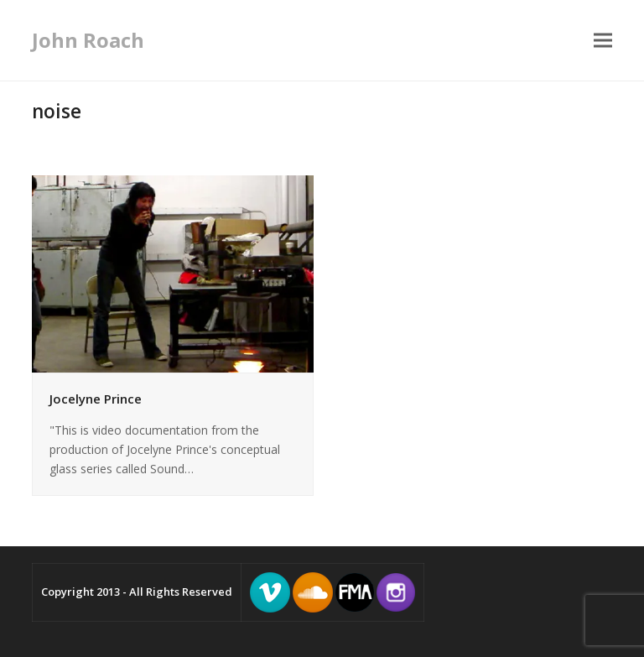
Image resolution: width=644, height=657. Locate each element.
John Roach (88, 40)
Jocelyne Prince (96, 399)
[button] (603, 41)
